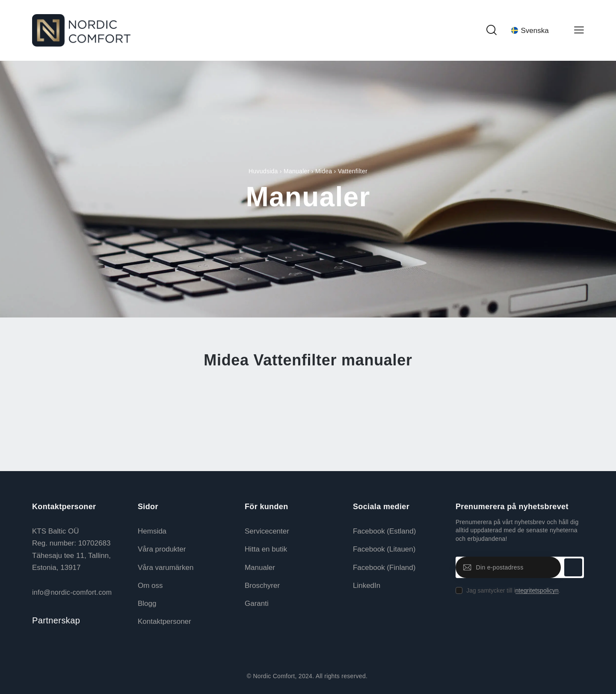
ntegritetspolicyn (537, 591)
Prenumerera (573, 567)
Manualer (297, 171)
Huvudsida (263, 171)
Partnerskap (56, 620)
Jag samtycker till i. (513, 590)
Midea (324, 171)
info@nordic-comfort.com (72, 592)
